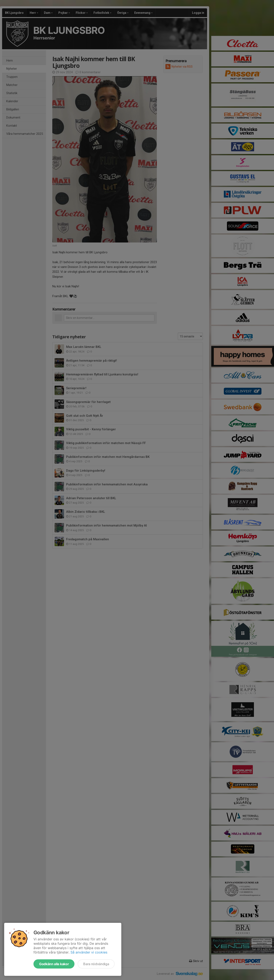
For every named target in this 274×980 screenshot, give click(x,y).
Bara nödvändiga (96, 964)
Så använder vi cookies (89, 952)
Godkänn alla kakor (54, 964)
